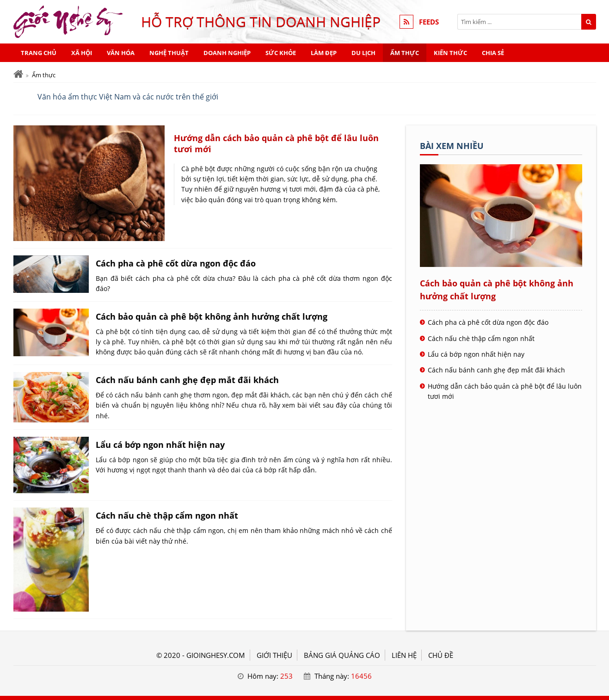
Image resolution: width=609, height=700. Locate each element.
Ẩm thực (405, 53)
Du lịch (363, 53)
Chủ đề (441, 655)
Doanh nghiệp (227, 53)
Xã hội (82, 53)
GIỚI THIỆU (274, 655)
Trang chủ (39, 53)
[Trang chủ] (18, 74)
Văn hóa (121, 53)
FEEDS (429, 22)
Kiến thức (450, 53)
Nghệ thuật (169, 53)
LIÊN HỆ (404, 655)
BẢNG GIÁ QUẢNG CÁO (342, 655)
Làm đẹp (324, 53)
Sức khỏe (281, 53)
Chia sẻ (493, 53)
